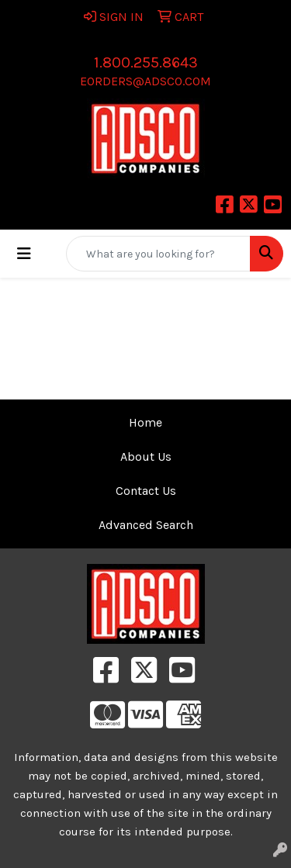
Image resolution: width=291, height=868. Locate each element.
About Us (146, 456)
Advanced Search (146, 525)
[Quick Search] (158, 254)
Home (145, 422)
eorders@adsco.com (145, 81)
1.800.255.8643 (146, 62)
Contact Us (146, 491)
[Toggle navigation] (24, 254)
